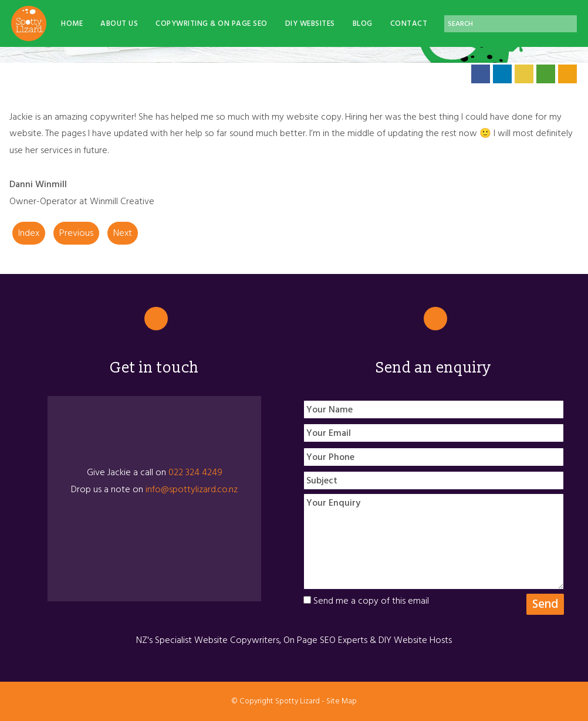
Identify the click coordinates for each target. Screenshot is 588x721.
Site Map (342, 701)
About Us (119, 24)
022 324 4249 (195, 472)
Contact (409, 24)
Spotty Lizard (298, 701)
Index (29, 233)
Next (123, 233)
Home (72, 24)
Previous (76, 233)
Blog (363, 24)
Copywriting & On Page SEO (212, 24)
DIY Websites (310, 24)
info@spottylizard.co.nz (192, 489)
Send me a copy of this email (366, 601)
